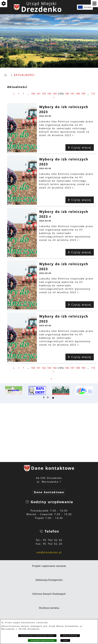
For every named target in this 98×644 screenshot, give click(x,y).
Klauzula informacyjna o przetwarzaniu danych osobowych (37, 636)
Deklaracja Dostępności (49, 580)
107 (72, 94)
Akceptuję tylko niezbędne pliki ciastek (42, 640)
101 (38, 94)
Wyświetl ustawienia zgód (70, 636)
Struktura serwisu (49, 608)
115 (93, 94)
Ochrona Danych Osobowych (49, 594)
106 (67, 94)
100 (33, 94)
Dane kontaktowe (49, 492)
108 (78, 94)
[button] (44, 397)
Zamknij (65, 640)
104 (55, 94)
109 (83, 94)
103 (49, 94)
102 (44, 94)
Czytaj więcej (80, 147)
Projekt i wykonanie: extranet (49, 566)
